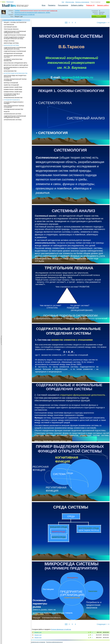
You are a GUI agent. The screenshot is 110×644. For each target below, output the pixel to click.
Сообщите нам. (54, 11)
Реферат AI (90, 5)
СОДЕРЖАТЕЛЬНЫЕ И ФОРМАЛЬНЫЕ (15, 35)
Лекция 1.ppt (38, 632)
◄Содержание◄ (1, 49)
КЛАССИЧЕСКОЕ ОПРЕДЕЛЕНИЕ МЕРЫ (15, 63)
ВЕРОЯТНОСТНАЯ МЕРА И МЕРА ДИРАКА (16, 65)
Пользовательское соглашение (37, 642)
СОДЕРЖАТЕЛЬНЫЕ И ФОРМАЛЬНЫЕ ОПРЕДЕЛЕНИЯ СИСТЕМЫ (15, 32)
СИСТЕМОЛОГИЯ (9, 25)
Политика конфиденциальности (54, 642)
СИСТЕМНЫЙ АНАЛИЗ (10, 27)
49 (89, 635)
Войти (4, 2)
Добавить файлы (77, 5)
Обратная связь (70, 2)
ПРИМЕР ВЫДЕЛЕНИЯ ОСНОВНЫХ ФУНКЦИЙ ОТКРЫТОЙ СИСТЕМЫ (14, 38)
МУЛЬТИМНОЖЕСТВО (10, 71)
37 (89, 632)
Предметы (52, 5)
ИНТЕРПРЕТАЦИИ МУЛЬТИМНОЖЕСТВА (16, 73)
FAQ (63, 2)
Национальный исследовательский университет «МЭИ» (32, 13)
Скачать (99, 16)
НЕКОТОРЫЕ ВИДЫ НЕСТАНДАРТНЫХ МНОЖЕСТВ (15, 76)
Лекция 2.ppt (38, 635)
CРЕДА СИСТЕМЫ (9, 41)
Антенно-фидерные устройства (25, 15)
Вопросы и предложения (82, 2)
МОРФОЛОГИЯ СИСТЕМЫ (11, 45)
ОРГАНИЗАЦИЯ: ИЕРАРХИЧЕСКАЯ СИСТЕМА (14, 56)
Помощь (3, 642)
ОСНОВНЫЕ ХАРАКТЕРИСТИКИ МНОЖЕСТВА (13, 60)
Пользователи (63, 5)
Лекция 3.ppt (38, 638)
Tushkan (17, 11)
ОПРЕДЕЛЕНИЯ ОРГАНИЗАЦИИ (13, 53)
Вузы (44, 5)
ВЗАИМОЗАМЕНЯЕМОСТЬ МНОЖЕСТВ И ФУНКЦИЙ (16, 68)
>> (108, 23)
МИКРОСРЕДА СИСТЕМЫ (11, 43)
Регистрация (10, 2)
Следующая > (102, 23)
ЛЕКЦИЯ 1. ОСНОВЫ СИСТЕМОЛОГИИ (15, 22)
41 (89, 638)
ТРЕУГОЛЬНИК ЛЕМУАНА (11, 29)
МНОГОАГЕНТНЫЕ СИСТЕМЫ (12, 20)
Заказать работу (103, 5)
